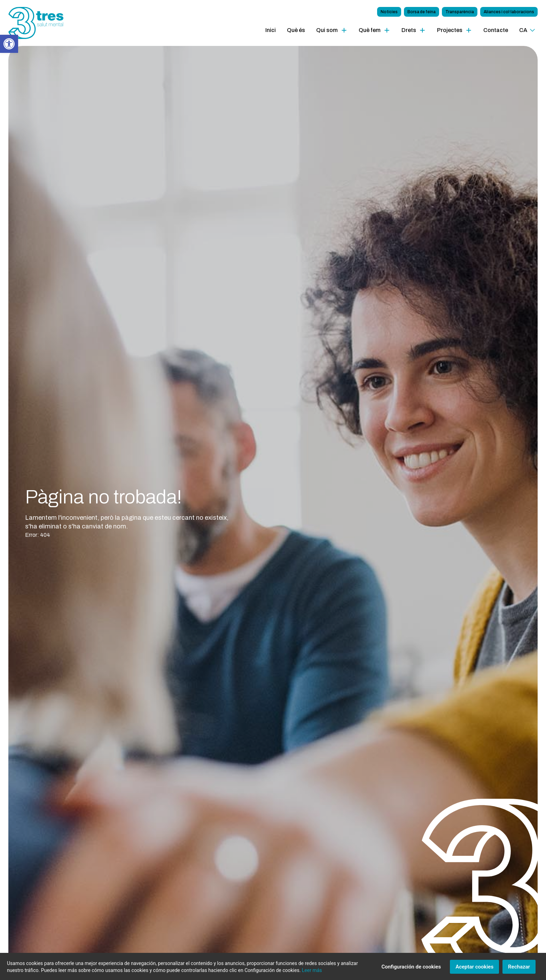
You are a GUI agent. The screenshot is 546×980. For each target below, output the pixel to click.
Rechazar (519, 970)
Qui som (327, 30)
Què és (296, 30)
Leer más (312, 973)
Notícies (389, 12)
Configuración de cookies (411, 970)
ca (523, 30)
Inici (271, 30)
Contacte (496, 30)
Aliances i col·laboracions (509, 12)
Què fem (370, 30)
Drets (409, 30)
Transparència (460, 12)
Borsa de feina (422, 12)
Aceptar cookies (474, 970)
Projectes (450, 30)
